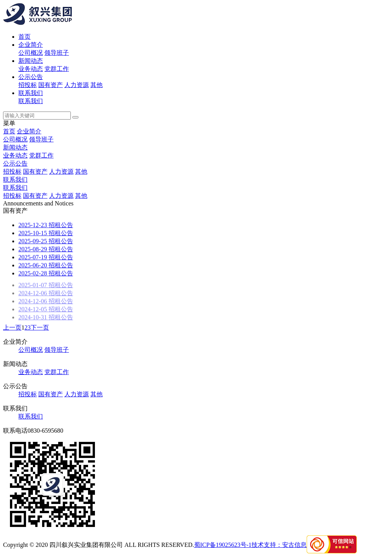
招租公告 (46, 225)
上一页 (12, 327)
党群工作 (57, 69)
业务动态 (31, 69)
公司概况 (31, 53)
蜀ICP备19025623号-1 (223, 545)
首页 (24, 37)
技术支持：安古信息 (279, 545)
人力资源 (77, 85)
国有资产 (51, 85)
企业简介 (31, 45)
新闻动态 (31, 61)
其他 (96, 85)
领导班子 (57, 53)
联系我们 (31, 93)
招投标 (28, 85)
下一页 (40, 327)
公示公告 (31, 77)
